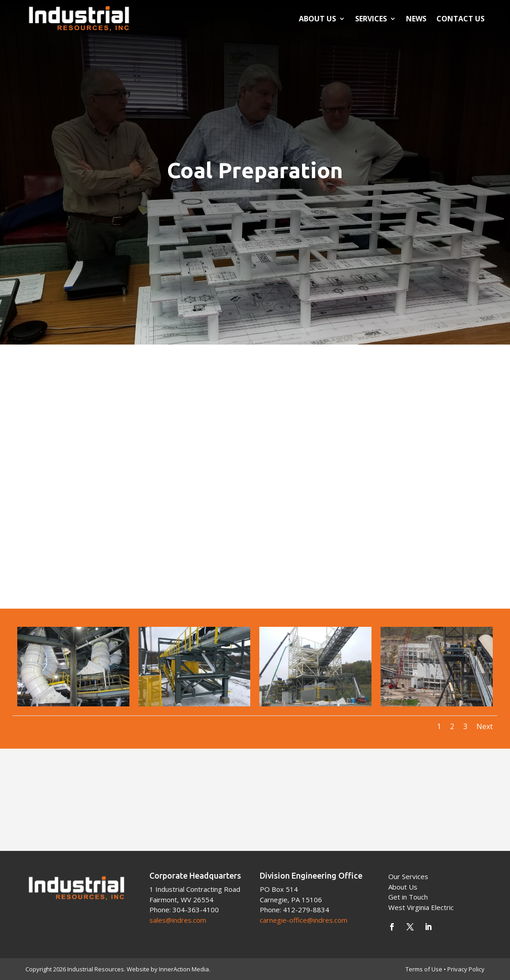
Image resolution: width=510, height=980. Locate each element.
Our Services (408, 876)
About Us (317, 19)
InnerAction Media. (185, 969)
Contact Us (460, 19)
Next (485, 726)
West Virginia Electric (421, 907)
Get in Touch (408, 897)
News (416, 19)
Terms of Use (424, 969)
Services (371, 19)
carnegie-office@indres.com (304, 920)
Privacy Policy (466, 969)
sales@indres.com (178, 920)
